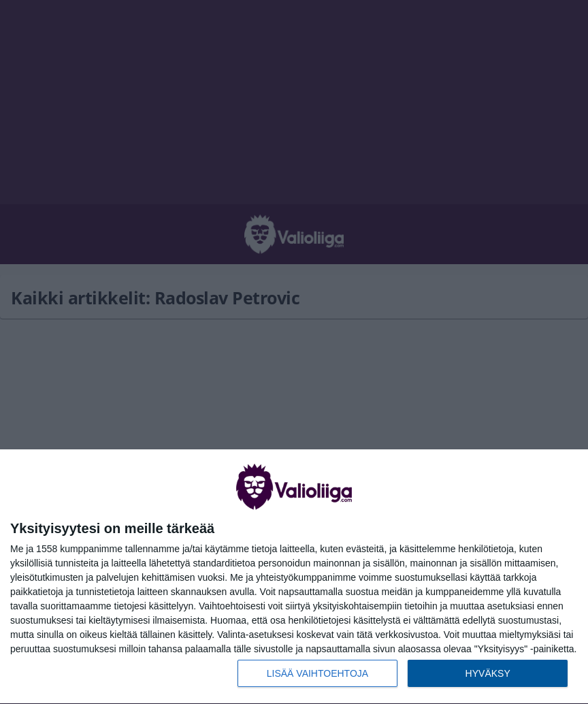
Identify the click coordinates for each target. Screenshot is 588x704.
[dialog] (294, 577)
